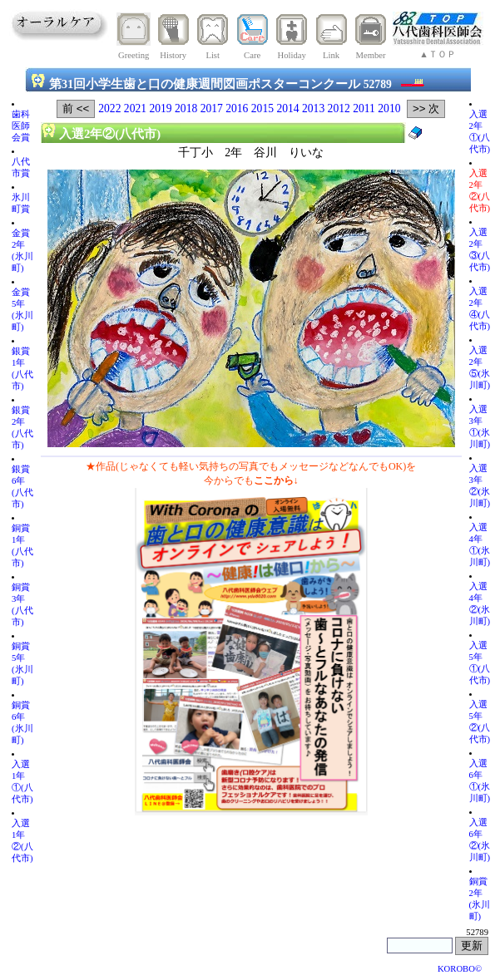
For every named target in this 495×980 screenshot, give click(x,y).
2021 (135, 108)
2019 (160, 108)
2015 (262, 108)
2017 (212, 108)
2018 (186, 108)
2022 (109, 108)
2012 (339, 108)
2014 (287, 108)
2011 (364, 108)
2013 (313, 108)
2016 (237, 108)
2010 (389, 108)
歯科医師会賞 (21, 126)
